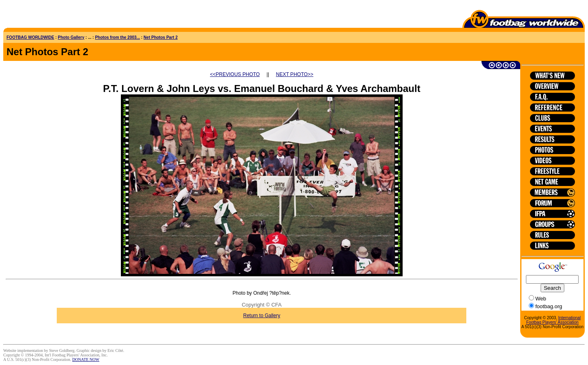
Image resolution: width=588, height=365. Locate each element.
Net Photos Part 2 (161, 37)
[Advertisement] (51, 16)
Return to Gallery (262, 316)
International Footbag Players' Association (553, 320)
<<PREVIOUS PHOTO (235, 74)
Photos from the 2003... (118, 37)
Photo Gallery (71, 37)
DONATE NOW (86, 359)
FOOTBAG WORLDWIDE (30, 37)
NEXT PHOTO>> (295, 74)
